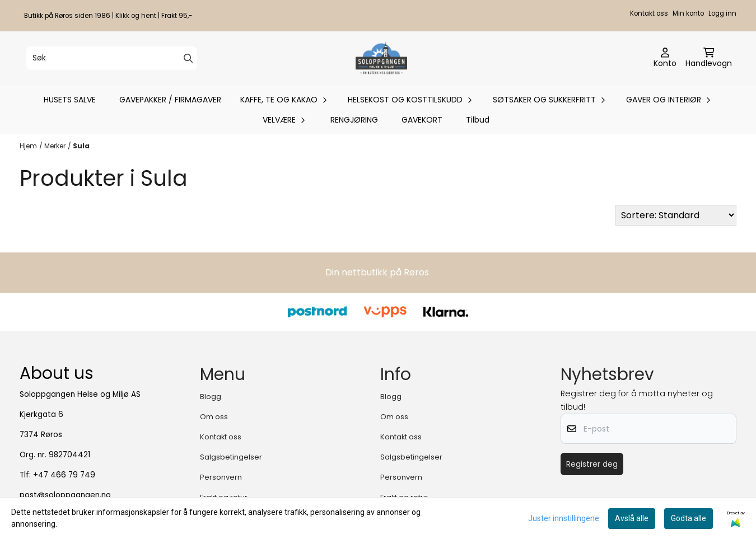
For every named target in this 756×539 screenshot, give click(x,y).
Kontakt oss (649, 13)
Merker (55, 146)
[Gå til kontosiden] (665, 58)
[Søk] (112, 58)
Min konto (688, 13)
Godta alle (689, 518)
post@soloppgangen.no (65, 495)
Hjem (28, 146)
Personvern (221, 477)
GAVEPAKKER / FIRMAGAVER (170, 100)
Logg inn (722, 13)
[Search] (188, 58)
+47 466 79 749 (64, 475)
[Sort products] (676, 215)
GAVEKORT (422, 120)
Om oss (214, 417)
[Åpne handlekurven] (709, 58)
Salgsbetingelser (231, 457)
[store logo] (381, 58)
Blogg (211, 397)
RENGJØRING (354, 120)
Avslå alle (632, 518)
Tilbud (478, 120)
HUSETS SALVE (70, 100)
